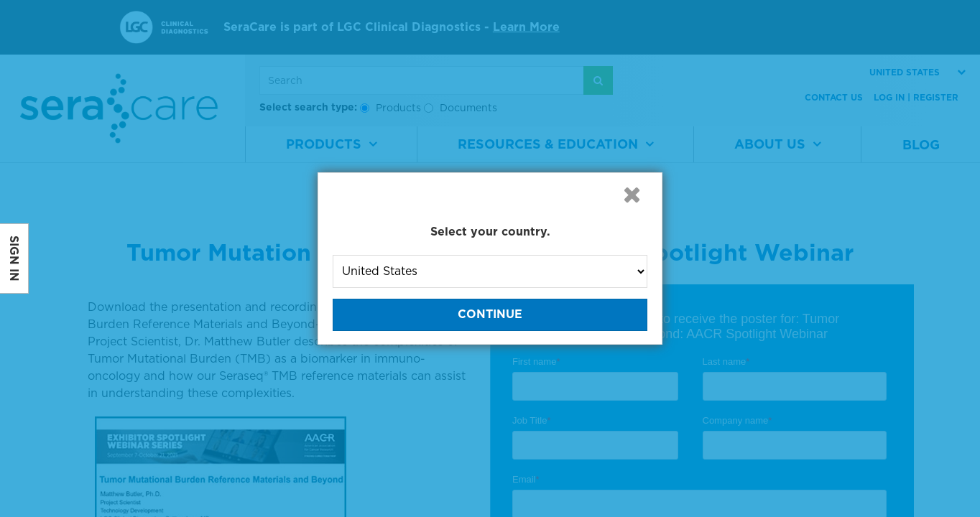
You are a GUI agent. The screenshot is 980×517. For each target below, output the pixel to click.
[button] (632, 195)
